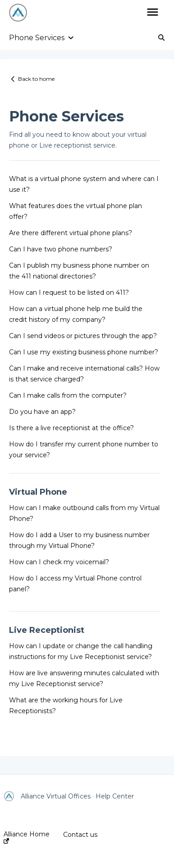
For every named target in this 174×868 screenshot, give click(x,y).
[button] (153, 13)
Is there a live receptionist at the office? (71, 428)
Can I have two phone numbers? (61, 249)
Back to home (36, 79)
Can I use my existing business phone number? (84, 352)
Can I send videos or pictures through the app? (83, 336)
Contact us (80, 835)
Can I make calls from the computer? (68, 395)
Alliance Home (27, 837)
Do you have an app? (42, 412)
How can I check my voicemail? (59, 562)
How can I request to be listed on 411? (69, 292)
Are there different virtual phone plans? (71, 233)
